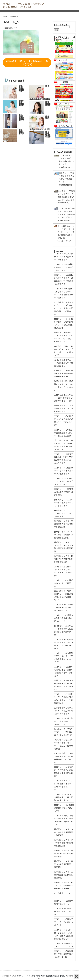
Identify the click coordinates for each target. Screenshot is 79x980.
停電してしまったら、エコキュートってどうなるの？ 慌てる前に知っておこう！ (22, 87)
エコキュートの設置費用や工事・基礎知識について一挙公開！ (64, 954)
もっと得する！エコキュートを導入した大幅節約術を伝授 (64, 408)
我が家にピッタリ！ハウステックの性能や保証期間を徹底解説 (64, 535)
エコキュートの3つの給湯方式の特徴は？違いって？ (64, 808)
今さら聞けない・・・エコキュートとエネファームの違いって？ (64, 513)
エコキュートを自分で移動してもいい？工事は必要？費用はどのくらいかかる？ (22, 101)
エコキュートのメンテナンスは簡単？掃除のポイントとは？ (64, 256)
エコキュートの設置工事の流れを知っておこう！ (64, 911)
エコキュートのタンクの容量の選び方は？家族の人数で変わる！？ (64, 797)
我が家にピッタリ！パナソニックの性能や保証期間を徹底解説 (64, 885)
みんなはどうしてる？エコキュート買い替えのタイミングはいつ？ (64, 732)
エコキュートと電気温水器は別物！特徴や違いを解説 (64, 492)
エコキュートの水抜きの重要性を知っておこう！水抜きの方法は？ (64, 433)
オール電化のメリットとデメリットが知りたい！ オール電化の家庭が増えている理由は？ (64, 308)
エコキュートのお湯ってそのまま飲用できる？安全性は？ (21, 130)
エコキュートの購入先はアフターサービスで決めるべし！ (64, 721)
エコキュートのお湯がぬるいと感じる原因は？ (64, 583)
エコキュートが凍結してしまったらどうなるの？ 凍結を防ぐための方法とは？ (48, 133)
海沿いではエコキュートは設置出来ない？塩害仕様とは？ (64, 363)
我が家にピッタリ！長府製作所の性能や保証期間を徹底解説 (64, 559)
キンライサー (64, 60)
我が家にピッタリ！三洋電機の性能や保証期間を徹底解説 (64, 524)
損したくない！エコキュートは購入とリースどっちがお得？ (64, 503)
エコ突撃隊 (63, 82)
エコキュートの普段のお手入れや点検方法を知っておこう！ (64, 618)
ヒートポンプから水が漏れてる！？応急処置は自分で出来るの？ (63, 373)
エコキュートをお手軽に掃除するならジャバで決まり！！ (64, 267)
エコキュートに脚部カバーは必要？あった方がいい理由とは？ (64, 471)
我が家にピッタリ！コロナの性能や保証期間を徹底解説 (64, 832)
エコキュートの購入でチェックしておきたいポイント (64, 922)
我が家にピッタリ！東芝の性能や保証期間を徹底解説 (64, 864)
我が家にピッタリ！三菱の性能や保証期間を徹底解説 (64, 875)
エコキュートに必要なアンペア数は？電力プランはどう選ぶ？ (64, 481)
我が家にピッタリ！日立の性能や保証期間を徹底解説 (64, 853)
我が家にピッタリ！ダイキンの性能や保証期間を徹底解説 (64, 843)
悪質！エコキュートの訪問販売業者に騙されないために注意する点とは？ (21, 116)
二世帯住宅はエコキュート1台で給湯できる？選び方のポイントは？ (64, 398)
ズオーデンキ (64, 104)
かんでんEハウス (66, 126)
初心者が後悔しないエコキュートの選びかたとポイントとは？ (64, 711)
